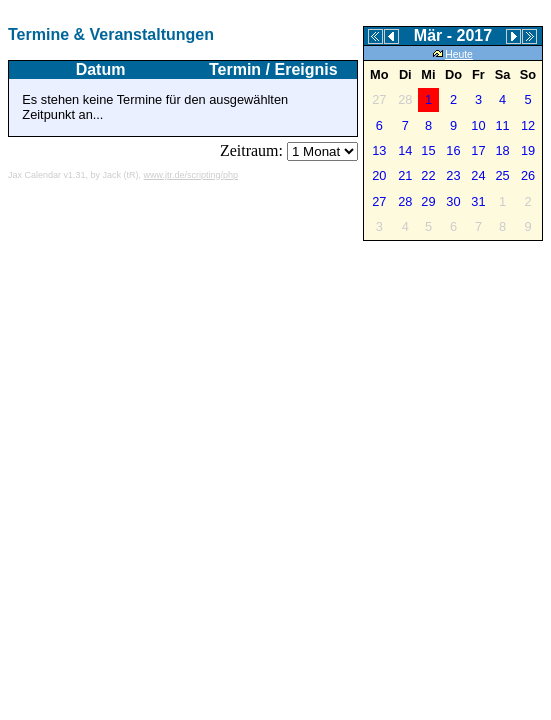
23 (453, 175)
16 (453, 150)
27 (379, 201)
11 (502, 125)
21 (405, 175)
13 (379, 150)
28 (405, 201)
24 (478, 175)
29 (428, 201)
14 (405, 150)
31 (478, 201)
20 (379, 175)
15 (428, 150)
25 (502, 175)
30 (453, 201)
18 (502, 150)
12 (528, 125)
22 (428, 175)
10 (478, 125)
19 (528, 150)
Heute (453, 54)
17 (478, 150)
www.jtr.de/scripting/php (191, 175)
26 (528, 175)
